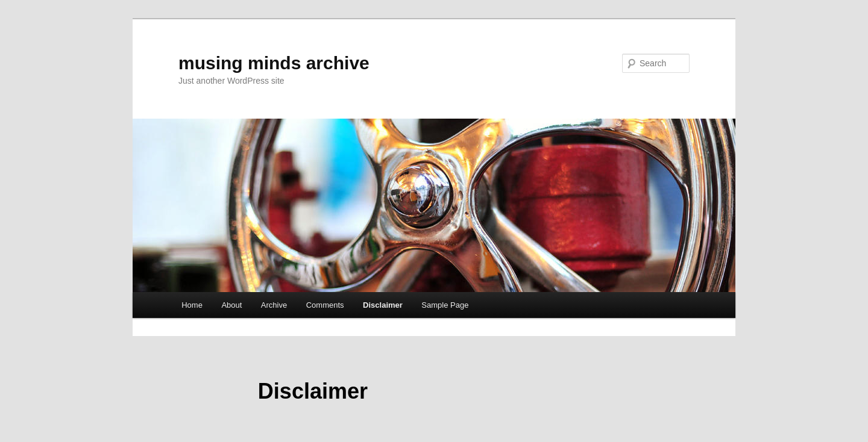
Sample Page (445, 305)
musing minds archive (274, 63)
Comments (325, 305)
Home (192, 305)
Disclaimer (383, 305)
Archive (274, 305)
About (231, 305)
